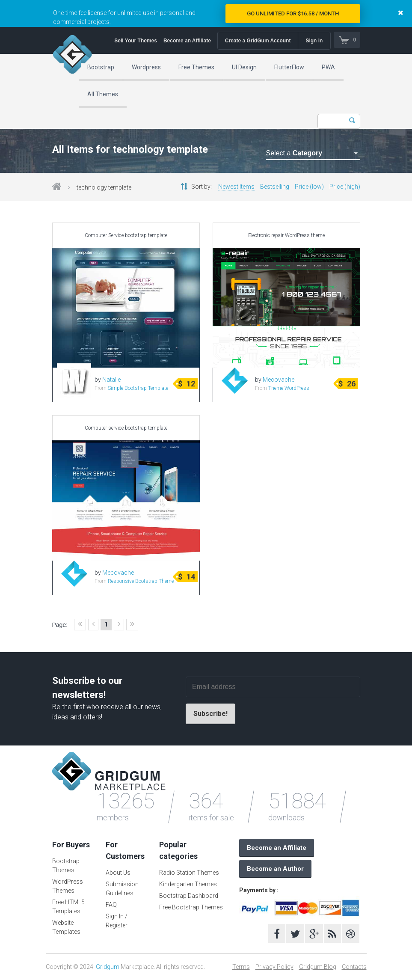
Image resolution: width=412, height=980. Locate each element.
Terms (241, 967)
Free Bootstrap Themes (191, 907)
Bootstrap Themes (66, 866)
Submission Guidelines (122, 889)
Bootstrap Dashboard (189, 896)
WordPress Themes (68, 886)
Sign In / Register (117, 921)
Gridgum (108, 967)
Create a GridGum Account (257, 41)
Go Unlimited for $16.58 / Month (293, 13)
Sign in (314, 41)
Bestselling (275, 187)
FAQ (111, 905)
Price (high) (345, 187)
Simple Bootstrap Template (138, 388)
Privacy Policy (274, 967)
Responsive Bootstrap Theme (141, 581)
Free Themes (196, 67)
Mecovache (279, 380)
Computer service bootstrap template (126, 428)
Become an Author (275, 869)
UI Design (244, 67)
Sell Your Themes (135, 41)
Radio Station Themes (189, 873)
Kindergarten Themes (188, 884)
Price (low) (309, 187)
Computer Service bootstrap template (126, 235)
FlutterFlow (289, 67)
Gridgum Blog (318, 967)
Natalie (111, 380)
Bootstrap (101, 67)
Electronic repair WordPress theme (286, 235)
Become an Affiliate (186, 41)
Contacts (354, 967)
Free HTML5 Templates (68, 907)
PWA (328, 67)
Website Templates (66, 927)
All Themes (103, 94)
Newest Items (236, 187)
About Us (118, 873)
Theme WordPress (289, 388)
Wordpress (146, 67)
